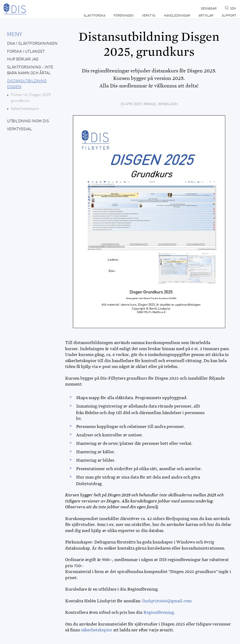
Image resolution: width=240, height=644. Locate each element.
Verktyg (149, 16)
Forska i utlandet (26, 52)
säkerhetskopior (97, 630)
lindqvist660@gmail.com (167, 601)
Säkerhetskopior (25, 109)
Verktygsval (20, 129)
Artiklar (206, 16)
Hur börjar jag (23, 59)
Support (229, 16)
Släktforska (94, 16)
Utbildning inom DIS (28, 121)
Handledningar (177, 16)
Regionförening (159, 612)
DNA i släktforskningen (32, 44)
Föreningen (124, 16)
